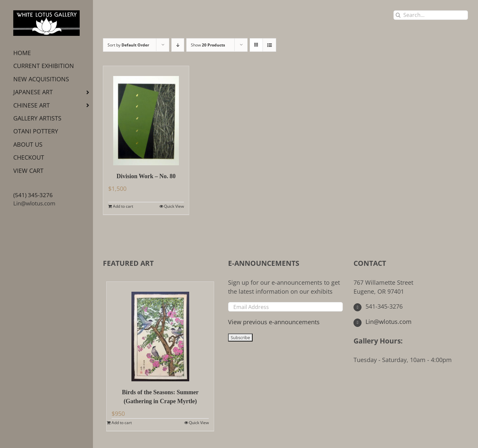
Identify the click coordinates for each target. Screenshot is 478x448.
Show (208, 45)
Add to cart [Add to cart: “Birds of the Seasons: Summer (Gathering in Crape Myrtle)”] (122, 423)
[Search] (398, 15)
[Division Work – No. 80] (146, 116)
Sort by (128, 45)
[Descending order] (178, 45)
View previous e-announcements (274, 322)
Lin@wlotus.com (34, 203)
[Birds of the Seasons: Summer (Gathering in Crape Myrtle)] (160, 332)
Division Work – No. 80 (146, 176)
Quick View (174, 206)
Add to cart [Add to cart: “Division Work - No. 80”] (123, 206)
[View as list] (269, 45)
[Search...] (431, 15)
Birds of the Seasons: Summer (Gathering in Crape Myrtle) (160, 397)
